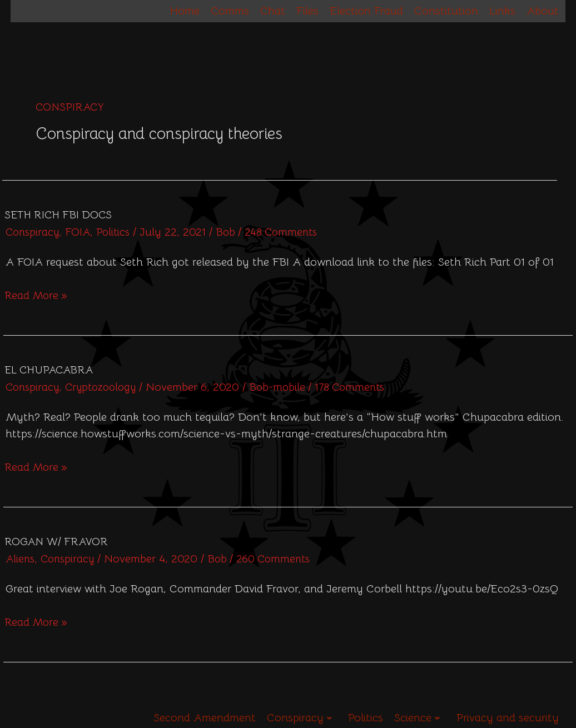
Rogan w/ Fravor (56, 541)
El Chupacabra (49, 370)
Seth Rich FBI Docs (58, 215)
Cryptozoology (106, 387)
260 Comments (281, 558)
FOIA (81, 232)
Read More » (37, 294)
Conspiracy (34, 232)
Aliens (21, 558)
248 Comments (290, 232)
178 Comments (363, 387)
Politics (118, 232)
